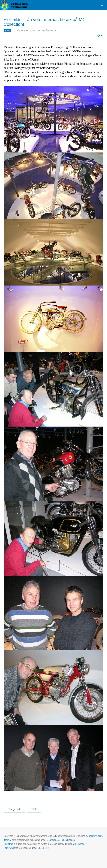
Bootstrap (8, 844)
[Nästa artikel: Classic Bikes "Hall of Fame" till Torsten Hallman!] (34, 809)
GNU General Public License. (61, 840)
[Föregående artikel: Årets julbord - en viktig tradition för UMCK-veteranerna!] (14, 809)
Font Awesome (11, 848)
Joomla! (7, 840)
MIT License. (79, 844)
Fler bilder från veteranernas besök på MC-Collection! (45, 22)
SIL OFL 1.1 (44, 848)
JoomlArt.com (95, 836)
